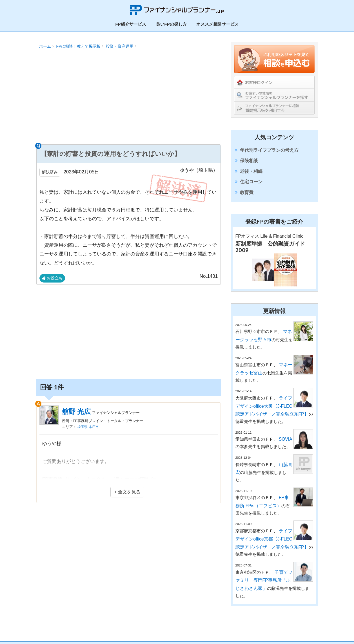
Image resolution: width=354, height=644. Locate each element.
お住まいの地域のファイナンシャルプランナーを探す (274, 94)
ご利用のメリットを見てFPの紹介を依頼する (274, 58)
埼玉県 (83, 421)
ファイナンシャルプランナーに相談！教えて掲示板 (274, 106)
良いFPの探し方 (171, 23)
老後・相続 (251, 176)
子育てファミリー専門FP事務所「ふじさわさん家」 (263, 566)
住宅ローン (251, 190)
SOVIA (285, 441)
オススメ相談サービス (217, 23)
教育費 (247, 203)
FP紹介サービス (131, 23)
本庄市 (95, 421)
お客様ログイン (274, 81)
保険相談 (249, 163)
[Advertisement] (129, 98)
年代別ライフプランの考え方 (268, 149)
